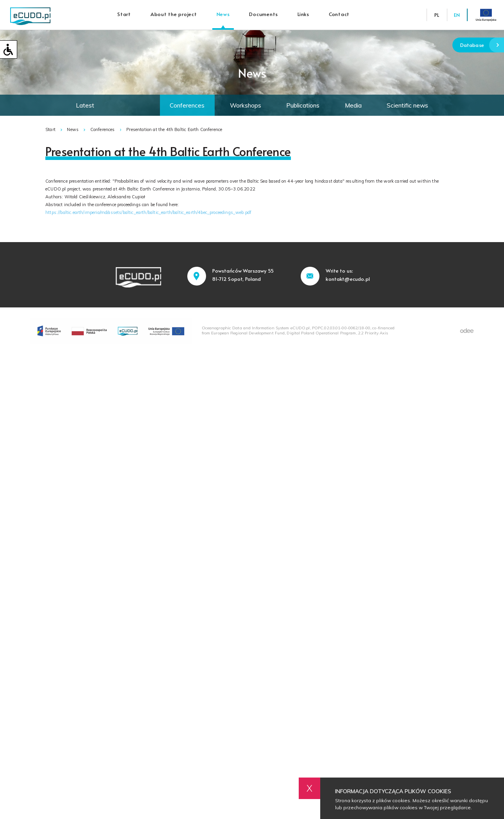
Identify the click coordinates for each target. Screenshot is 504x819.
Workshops (246, 105)
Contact (339, 14)
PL (437, 15)
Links (304, 14)
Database (482, 45)
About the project (174, 14)
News (223, 14)
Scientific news (407, 105)
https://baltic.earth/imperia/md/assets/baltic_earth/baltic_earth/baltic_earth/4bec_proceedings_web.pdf (148, 212)
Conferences (187, 105)
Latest (85, 105)
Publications (303, 105)
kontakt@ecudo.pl (348, 279)
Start (125, 14)
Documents (264, 14)
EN (457, 15)
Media (353, 105)
